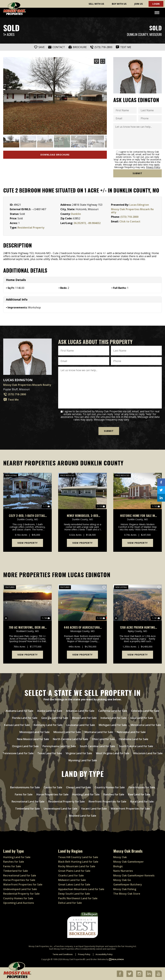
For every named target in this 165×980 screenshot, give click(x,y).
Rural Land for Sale (142, 801)
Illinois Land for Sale (84, 718)
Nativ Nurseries (123, 871)
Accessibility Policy (104, 954)
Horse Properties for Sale (52, 794)
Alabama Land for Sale (20, 711)
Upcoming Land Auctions (19, 903)
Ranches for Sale (114, 794)
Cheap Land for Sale (78, 787)
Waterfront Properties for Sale (130, 808)
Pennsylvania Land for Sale (59, 746)
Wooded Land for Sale (82, 815)
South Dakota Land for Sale (136, 746)
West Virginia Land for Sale (113, 753)
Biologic (118, 866)
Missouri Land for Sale (67, 732)
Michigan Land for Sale (113, 725)
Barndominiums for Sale (25, 787)
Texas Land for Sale (50, 753)
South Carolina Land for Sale (97, 746)
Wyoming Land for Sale (83, 760)
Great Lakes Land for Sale (74, 884)
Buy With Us (119, 4)
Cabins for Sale (53, 787)
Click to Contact (130, 221)
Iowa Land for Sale (142, 718)
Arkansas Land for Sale (80, 711)
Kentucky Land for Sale (48, 725)
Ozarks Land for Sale (71, 875)
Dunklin (76, 214)
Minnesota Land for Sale (146, 725)
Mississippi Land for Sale (35, 732)
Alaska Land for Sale (50, 711)
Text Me (11, 400)
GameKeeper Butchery (128, 884)
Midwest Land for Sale (72, 880)
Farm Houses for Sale (142, 787)
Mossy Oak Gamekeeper (129, 861)
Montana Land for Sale (99, 732)
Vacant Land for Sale (94, 808)
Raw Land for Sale (139, 794)
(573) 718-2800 (129, 217)
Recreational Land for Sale (28, 801)
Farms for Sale (24, 794)
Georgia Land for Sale (55, 718)
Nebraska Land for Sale (131, 732)
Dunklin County (138, 34)
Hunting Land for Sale (86, 794)
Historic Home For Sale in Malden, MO (137, 515)
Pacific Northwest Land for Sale (78, 898)
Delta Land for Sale (70, 903)
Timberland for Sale (27, 808)
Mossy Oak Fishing (125, 889)
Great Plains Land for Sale (74, 871)
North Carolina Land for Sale (70, 739)
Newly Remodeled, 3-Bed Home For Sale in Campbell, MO (82, 515)
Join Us (138, 4)
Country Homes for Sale (110, 787)
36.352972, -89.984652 (87, 223)
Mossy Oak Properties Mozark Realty (132, 211)
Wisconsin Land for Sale (148, 753)
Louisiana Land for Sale (81, 725)
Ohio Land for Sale (103, 739)
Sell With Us (96, 4)
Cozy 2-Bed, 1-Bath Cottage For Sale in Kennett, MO (27, 515)
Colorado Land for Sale (145, 711)
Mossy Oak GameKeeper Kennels (134, 875)
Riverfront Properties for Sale (107, 801)
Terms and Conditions (63, 954)
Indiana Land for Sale (114, 718)
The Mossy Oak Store (127, 893)
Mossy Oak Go (122, 880)
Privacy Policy (153, 167)
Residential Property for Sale (67, 801)
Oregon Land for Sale (25, 746)
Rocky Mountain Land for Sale (77, 866)
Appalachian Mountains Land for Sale (81, 889)
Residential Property (31, 228)
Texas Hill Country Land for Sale (78, 857)
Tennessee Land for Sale (18, 753)
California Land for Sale (113, 711)
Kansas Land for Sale (17, 725)
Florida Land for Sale (25, 718)
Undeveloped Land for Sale (61, 808)
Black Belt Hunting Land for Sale (78, 861)
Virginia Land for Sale (79, 753)
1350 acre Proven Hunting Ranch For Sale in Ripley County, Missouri (137, 627)
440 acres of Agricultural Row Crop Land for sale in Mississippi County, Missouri (82, 627)
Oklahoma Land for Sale (133, 739)
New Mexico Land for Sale (33, 739)
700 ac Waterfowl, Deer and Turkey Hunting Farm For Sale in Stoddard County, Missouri (27, 627)
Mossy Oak (120, 857)
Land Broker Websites (96, 959)
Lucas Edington (139, 205)
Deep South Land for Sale (74, 893)
